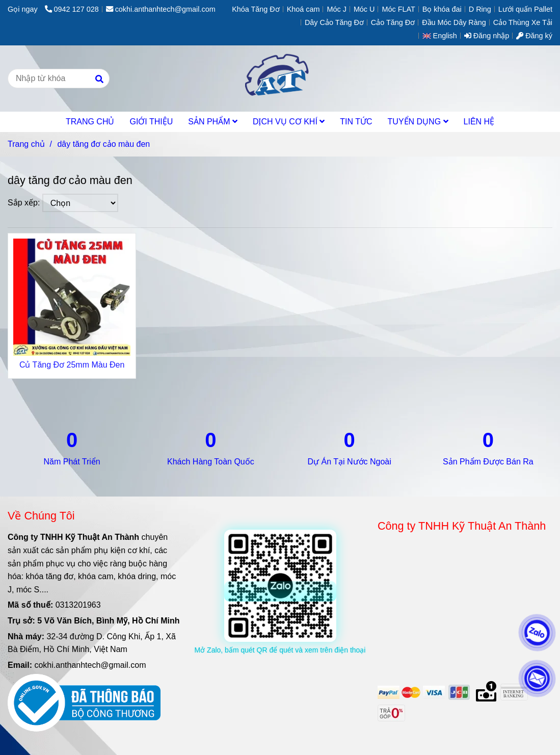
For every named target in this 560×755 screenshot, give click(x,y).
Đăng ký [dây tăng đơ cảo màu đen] (534, 36)
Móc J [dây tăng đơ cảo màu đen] (336, 9)
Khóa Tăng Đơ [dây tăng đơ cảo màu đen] (256, 9)
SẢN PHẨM (213, 122)
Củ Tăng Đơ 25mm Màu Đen (72, 365)
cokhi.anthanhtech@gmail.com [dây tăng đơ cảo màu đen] (161, 9)
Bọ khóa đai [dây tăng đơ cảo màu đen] (442, 9)
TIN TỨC (356, 122)
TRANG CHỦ (90, 122)
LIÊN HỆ (479, 122)
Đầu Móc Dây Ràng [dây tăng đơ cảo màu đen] (454, 22)
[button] (442, 36)
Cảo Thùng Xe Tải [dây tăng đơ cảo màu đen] (523, 22)
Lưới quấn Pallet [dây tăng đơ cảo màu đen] (525, 9)
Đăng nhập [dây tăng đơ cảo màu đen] (487, 36)
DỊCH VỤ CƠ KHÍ (289, 122)
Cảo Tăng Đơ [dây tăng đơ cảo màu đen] (393, 22)
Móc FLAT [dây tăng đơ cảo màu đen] (398, 9)
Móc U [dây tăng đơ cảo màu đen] (364, 9)
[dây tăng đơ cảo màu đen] (280, 79)
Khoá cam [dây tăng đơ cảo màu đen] (303, 9)
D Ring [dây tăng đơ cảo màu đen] (480, 9)
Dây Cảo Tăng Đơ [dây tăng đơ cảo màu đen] (334, 22)
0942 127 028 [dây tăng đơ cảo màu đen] (72, 9)
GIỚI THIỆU (151, 122)
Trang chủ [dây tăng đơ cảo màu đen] (26, 144)
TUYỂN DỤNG (418, 122)
